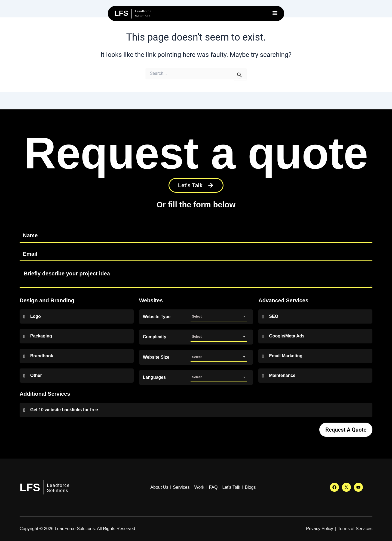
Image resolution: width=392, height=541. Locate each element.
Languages (154, 377)
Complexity (155, 337)
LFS (30, 487)
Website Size (156, 357)
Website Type (157, 317)
